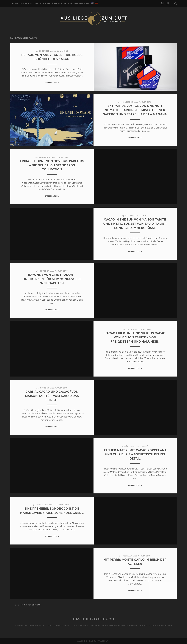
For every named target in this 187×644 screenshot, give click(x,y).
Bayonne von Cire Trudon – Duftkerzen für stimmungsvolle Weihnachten (52, 279)
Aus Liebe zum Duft (79, 3)
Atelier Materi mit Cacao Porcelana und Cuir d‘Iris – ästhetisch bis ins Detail (135, 454)
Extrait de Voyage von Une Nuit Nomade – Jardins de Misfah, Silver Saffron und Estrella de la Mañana (135, 110)
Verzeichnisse (42, 3)
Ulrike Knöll (63, 505)
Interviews (26, 3)
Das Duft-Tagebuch (94, 619)
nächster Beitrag (31, 605)
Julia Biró (63, 51)
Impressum (21, 626)
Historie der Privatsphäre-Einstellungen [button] (114, 626)
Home (15, 3)
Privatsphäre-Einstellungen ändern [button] (67, 626)
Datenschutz (37, 626)
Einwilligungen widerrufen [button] (156, 626)
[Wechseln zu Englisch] (92, 3)
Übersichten (59, 3)
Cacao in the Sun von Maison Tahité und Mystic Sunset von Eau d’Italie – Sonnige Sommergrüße (135, 224)
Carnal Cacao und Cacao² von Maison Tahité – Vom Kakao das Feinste (52, 396)
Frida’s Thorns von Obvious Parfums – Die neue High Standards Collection (52, 165)
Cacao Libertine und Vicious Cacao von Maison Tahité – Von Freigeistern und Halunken (135, 337)
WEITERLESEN (52, 82)
